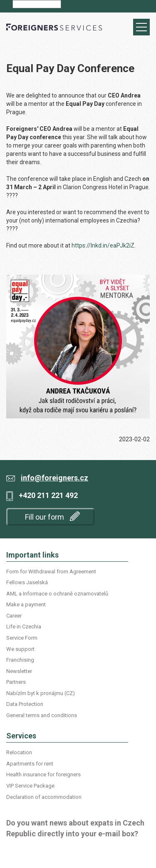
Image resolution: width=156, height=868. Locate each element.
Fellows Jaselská (27, 582)
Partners (16, 682)
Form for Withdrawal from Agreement (51, 572)
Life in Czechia (24, 627)
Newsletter (19, 671)
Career (14, 616)
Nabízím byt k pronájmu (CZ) (41, 693)
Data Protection (25, 704)
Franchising (20, 660)
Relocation (19, 752)
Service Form (22, 638)
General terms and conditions (42, 715)
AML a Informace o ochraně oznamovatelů (57, 594)
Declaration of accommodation (44, 797)
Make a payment (26, 604)
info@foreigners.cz (54, 478)
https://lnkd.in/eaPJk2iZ (103, 245)
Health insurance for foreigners (43, 774)
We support (20, 649)
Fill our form (52, 516)
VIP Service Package (30, 786)
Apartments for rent (30, 764)
